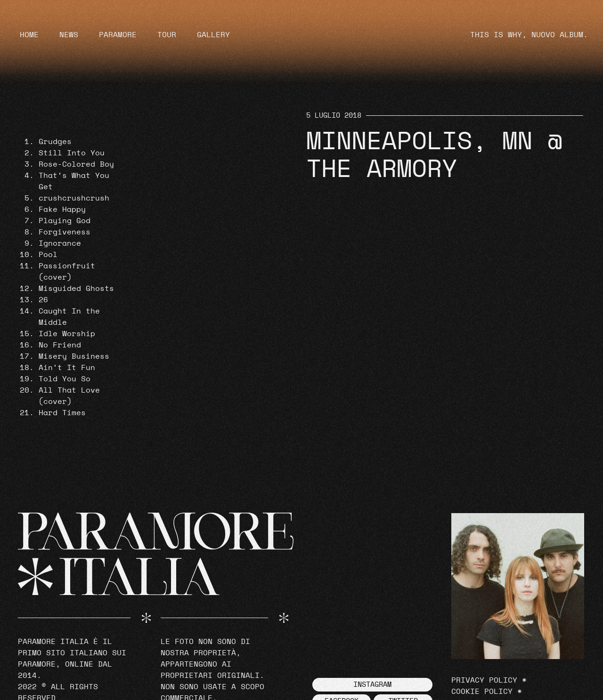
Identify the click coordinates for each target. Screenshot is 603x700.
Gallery (213, 35)
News (69, 35)
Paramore (118, 35)
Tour (167, 35)
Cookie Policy (482, 692)
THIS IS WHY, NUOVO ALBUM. (529, 35)
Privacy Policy (484, 680)
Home (29, 35)
